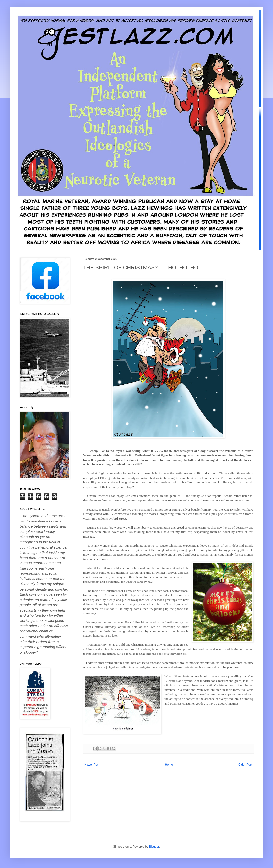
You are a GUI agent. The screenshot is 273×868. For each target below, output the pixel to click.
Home (169, 765)
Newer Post (92, 765)
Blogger (154, 847)
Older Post (245, 765)
